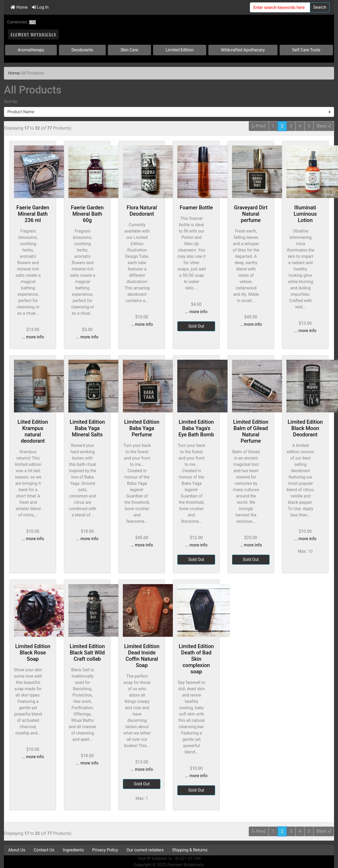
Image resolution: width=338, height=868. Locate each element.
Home (19, 7)
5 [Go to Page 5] (309, 126)
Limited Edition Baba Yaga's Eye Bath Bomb (196, 428)
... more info (33, 337)
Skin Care (129, 50)
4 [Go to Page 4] (300, 126)
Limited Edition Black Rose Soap (33, 653)
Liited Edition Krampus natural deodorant (33, 431)
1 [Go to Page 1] (273, 126)
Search (320, 7)
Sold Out (196, 326)
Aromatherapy (31, 50)
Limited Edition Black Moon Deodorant (305, 428)
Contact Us (44, 850)
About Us (17, 850)
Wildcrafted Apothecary (243, 50)
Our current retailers (145, 850)
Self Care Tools (306, 50)
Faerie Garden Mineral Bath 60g (87, 214)
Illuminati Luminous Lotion (305, 214)
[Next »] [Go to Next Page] (324, 126)
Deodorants (82, 50)
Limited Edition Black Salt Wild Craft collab (87, 653)
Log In (40, 7)
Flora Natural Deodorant (142, 211)
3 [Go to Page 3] (291, 126)
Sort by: (11, 102)
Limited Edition (180, 50)
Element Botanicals (185, 865)
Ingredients (73, 850)
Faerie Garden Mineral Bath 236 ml (33, 214)
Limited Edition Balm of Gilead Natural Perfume (251, 431)
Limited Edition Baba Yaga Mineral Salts (87, 428)
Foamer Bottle (196, 208)
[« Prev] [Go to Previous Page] (259, 126)
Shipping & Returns (190, 850)
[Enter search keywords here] (280, 7)
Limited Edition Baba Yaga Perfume (142, 428)
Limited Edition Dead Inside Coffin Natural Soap (142, 656)
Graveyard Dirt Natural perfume (251, 214)
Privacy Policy (105, 850)
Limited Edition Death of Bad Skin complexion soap (196, 659)
